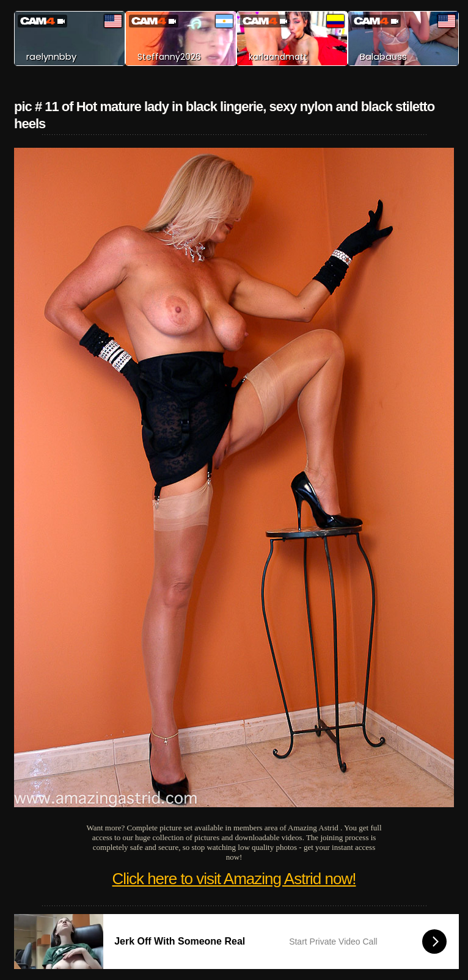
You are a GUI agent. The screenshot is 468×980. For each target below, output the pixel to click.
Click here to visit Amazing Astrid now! (234, 879)
